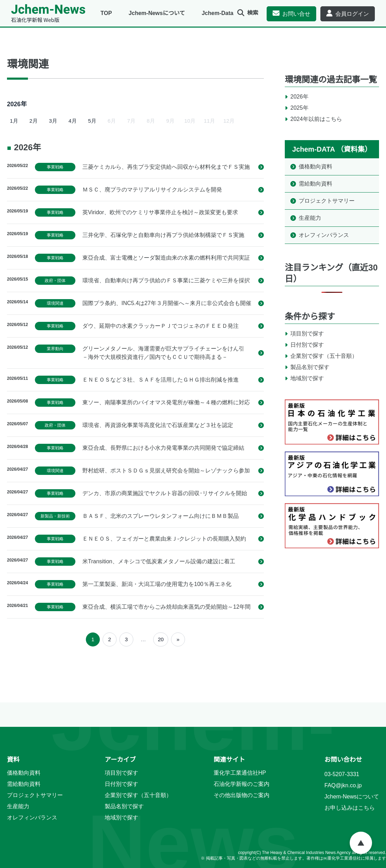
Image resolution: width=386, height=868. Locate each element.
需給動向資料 (316, 184)
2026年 (299, 97)
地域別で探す (307, 378)
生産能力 (310, 218)
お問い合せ (296, 14)
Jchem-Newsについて (157, 13)
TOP (106, 13)
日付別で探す (307, 345)
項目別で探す (307, 334)
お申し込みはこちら (350, 808)
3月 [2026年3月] (53, 121)
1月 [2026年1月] (14, 121)
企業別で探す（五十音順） (324, 356)
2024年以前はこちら (316, 119)
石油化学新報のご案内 (242, 784)
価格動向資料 (316, 167)
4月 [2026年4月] (72, 121)
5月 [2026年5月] (92, 121)
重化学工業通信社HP (240, 773)
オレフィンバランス (324, 235)
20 (161, 639)
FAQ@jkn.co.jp (343, 785)
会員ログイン (352, 14)
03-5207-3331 (342, 774)
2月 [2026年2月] (33, 121)
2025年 (299, 108)
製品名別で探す (310, 367)
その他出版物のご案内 (242, 795)
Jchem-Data (218, 13)
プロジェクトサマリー (327, 201)
